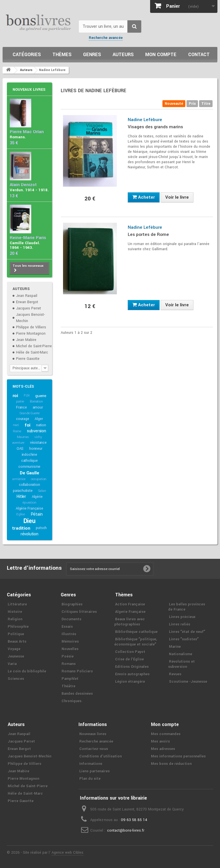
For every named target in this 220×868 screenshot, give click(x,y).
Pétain (37, 514)
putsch (41, 528)
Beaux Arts (17, 642)
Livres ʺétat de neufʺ (187, 632)
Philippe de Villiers (31, 327)
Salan (42, 491)
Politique (16, 634)
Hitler (21, 497)
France (21, 407)
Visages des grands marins (155, 127)
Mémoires (70, 642)
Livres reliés (180, 624)
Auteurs (123, 55)
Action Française (130, 604)
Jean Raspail (27, 296)
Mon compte (161, 55)
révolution (30, 534)
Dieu (30, 521)
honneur (36, 449)
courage (23, 419)
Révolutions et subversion (181, 664)
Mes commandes (166, 734)
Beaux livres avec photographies (130, 622)
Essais (67, 627)
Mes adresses (163, 749)
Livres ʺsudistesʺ (184, 639)
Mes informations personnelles (178, 756)
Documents (71, 619)
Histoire (15, 612)
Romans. (18, 137)
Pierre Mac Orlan (27, 132)
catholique (30, 461)
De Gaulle (29, 473)
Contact (199, 55)
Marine (175, 647)
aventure (18, 443)
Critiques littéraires (79, 612)
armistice (19, 479)
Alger (39, 419)
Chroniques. (72, 701)
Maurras (23, 437)
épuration (29, 503)
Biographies (72, 604)
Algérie (37, 497)
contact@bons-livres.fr (126, 830)
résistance (38, 443)
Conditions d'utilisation (101, 756)
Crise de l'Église (129, 659)
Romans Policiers (77, 671)
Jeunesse (16, 656)
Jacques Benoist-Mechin (30, 756)
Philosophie (18, 627)
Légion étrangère (130, 682)
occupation (39, 479)
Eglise (21, 514)
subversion (37, 431)
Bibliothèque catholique (136, 632)
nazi (16, 425)
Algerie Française (130, 612)
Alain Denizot (23, 185)
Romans (69, 664)
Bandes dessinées (77, 694)
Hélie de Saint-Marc (32, 352)
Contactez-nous (94, 749)
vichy (38, 437)
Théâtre (68, 686)
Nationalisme (181, 654)
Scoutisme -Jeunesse (188, 682)
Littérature (17, 604)
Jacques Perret (29, 308)
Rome (17, 431)
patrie (20, 402)
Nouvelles (70, 649)
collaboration (29, 485)
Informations (91, 764)
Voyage (14, 649)
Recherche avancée (106, 38)
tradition (21, 528)
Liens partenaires (95, 771)
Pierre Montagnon (31, 334)
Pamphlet (70, 679)
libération (36, 402)
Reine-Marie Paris (28, 238)
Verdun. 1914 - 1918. (29, 190)
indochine (30, 455)
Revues (175, 674)
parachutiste (23, 491)
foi (27, 425)
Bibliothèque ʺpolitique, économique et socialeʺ (136, 642)
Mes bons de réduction (171, 764)
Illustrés (69, 634)
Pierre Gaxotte (28, 359)
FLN (27, 395)
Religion (15, 619)
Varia (12, 664)
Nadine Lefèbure (145, 120)
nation (41, 425)
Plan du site (90, 779)
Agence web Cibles (67, 853)
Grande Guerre (30, 413)
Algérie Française (30, 508)
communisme (29, 467)
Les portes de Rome (148, 234)
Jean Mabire (26, 340)
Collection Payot (130, 652)
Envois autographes (132, 674)
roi (15, 396)
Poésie (68, 656)
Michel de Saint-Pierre (34, 346)
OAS (20, 449)
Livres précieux (182, 617)
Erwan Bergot (27, 302)
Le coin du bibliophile (27, 671)
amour (38, 407)
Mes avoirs (160, 741)
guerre (41, 396)
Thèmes (62, 55)
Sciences (16, 679)
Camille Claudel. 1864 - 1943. (25, 245)
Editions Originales (132, 667)
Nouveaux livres (29, 90)
